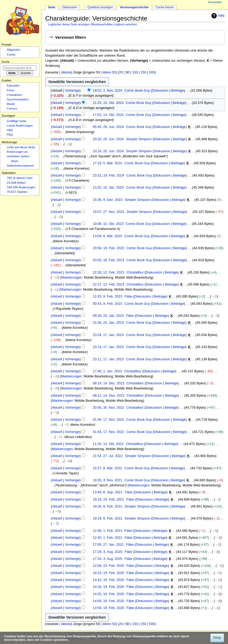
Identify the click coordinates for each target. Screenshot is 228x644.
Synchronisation (18, 99)
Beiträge (178, 91)
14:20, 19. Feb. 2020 (109, 594)
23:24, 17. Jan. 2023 (108, 335)
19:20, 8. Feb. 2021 (108, 506)
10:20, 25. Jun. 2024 (108, 139)
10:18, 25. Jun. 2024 (108, 151)
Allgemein (13, 50)
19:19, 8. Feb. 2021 (108, 518)
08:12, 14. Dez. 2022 (109, 396)
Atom (15, 161)
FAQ (10, 135)
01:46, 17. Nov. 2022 (109, 420)
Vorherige (72, 91)
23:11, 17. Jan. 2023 (108, 359)
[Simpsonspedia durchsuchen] (20, 68)
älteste (66, 72)
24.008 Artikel (16, 183)
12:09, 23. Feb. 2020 (109, 566)
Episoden (13, 85)
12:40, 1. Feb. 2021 (108, 538)
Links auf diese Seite (21, 147)
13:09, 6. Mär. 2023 (107, 236)
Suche (6, 62)
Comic (11, 54)
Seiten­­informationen (20, 166)
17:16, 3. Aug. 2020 (108, 559)
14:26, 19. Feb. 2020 (109, 587)
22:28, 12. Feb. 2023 (109, 272)
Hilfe (217, 16)
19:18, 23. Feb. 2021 (109, 499)
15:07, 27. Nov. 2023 (109, 212)
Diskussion (160, 91)
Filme (10, 90)
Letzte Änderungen (20, 126)
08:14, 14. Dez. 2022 (109, 383)
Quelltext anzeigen (100, 7)
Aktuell (57, 103)
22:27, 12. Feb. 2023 (109, 284)
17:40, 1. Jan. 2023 (107, 371)
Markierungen (72, 278)
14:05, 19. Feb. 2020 (109, 601)
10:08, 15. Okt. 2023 (108, 224)
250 (143, 72)
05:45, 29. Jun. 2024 (108, 127)
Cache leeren (165, 7)
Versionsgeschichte (134, 7)
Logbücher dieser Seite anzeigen (69, 24)
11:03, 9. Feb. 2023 (108, 296)
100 (135, 72)
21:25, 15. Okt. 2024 (108, 103)
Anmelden (215, 2)
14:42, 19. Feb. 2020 (109, 580)
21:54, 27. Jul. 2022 (108, 456)
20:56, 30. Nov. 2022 (109, 408)
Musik (11, 104)
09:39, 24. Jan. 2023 (108, 316)
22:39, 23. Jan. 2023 (108, 323)
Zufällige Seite (16, 121)
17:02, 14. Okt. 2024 (108, 115)
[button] (135, 38)
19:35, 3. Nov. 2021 (108, 480)
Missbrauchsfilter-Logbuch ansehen (114, 24)
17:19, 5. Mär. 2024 (107, 163)
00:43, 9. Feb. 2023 (108, 304)
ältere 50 (109, 72)
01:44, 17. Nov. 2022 (109, 432)
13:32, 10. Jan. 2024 (108, 188)
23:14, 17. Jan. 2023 (108, 347)
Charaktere (14, 95)
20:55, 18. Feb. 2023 (109, 260)
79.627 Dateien (17, 192)
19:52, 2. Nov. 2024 (108, 91)
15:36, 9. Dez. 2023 (108, 200)
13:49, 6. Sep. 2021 (108, 492)
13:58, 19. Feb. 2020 (109, 608)
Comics (12, 108)
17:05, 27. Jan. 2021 (108, 545)
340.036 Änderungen (21, 187)
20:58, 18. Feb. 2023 (109, 248)
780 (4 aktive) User (20, 178)
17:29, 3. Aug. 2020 (108, 552)
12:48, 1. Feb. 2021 (108, 531)
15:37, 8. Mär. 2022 (107, 468)
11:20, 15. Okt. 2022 (108, 444)
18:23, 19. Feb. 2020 (109, 573)
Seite (52, 7)
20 (121, 72)
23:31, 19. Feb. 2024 (109, 175)
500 (152, 72)
